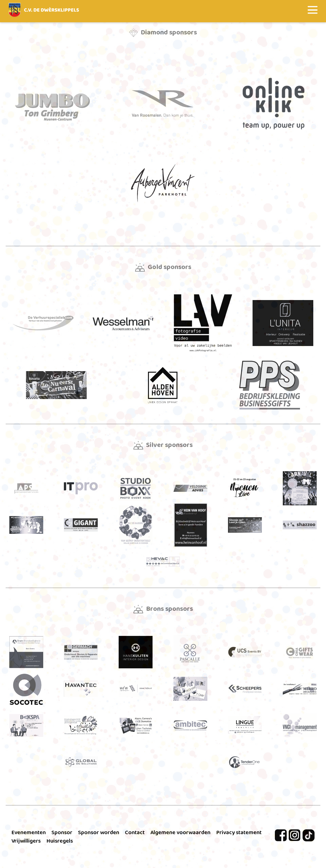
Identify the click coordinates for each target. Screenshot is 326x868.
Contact (135, 832)
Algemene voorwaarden (180, 832)
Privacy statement (239, 832)
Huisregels (60, 841)
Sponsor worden (99, 832)
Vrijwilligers (26, 841)
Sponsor (62, 832)
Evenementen (29, 832)
